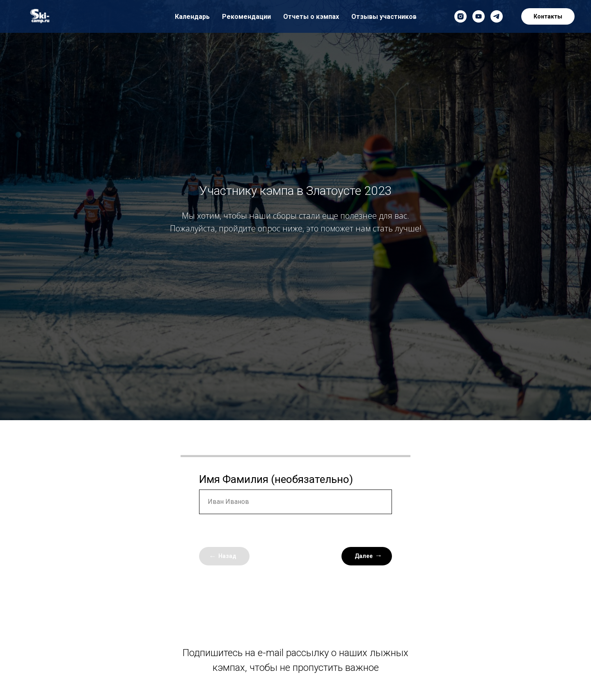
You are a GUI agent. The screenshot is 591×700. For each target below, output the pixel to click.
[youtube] (479, 16)
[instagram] (460, 16)
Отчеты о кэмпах (311, 17)
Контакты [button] (548, 16)
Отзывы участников (384, 17)
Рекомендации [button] (246, 17)
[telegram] (497, 16)
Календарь (192, 17)
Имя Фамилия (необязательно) (276, 479)
